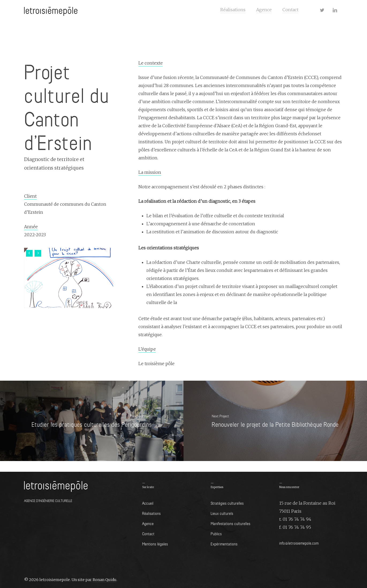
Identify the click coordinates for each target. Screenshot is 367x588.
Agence (148, 523)
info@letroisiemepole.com (299, 543)
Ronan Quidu (105, 580)
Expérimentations (224, 544)
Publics (216, 533)
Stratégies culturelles (227, 503)
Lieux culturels (222, 513)
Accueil (148, 503)
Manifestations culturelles (230, 523)
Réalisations (151, 513)
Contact (148, 533)
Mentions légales (155, 544)
